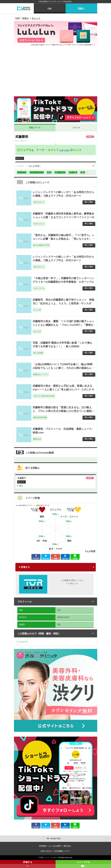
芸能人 (81, 9)
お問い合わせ (46, 851)
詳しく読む (89, 202)
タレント (76, 150)
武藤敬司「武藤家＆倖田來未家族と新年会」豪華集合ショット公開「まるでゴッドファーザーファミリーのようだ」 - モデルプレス (63, 217)
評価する (28, 864)
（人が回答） (30, 166)
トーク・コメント (47, 150)
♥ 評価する (24, 567)
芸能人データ (35, 128)
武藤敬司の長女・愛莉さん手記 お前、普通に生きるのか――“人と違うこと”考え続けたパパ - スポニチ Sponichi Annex (63, 389)
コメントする (83, 864)
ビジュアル (24, 150)
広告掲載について (62, 851)
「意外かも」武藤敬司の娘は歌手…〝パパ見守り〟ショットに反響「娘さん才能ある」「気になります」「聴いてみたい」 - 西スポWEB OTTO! (63, 239)
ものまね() (22, 642)
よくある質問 (55, 846)
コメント (76, 128)
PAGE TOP (55, 839)
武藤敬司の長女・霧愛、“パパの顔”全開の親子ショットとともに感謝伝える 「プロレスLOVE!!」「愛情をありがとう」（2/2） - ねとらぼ (63, 325)
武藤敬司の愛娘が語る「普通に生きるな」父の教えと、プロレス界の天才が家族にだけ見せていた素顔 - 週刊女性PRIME (63, 411)
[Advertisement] (56, 72)
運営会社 (67, 846)
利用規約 (43, 846)
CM (49, 9)
